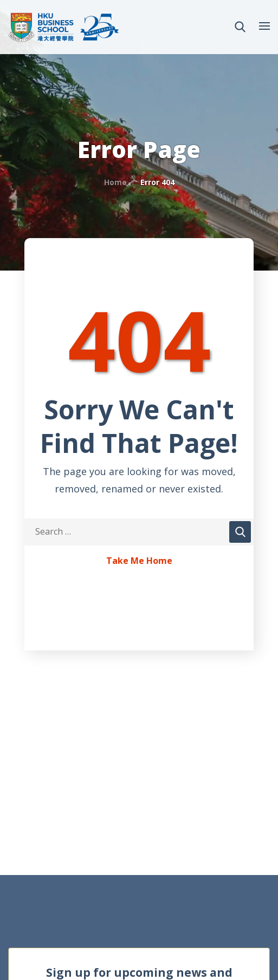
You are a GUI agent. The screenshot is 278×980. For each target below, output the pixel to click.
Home (115, 182)
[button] (240, 27)
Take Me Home (139, 561)
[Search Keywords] (139, 532)
